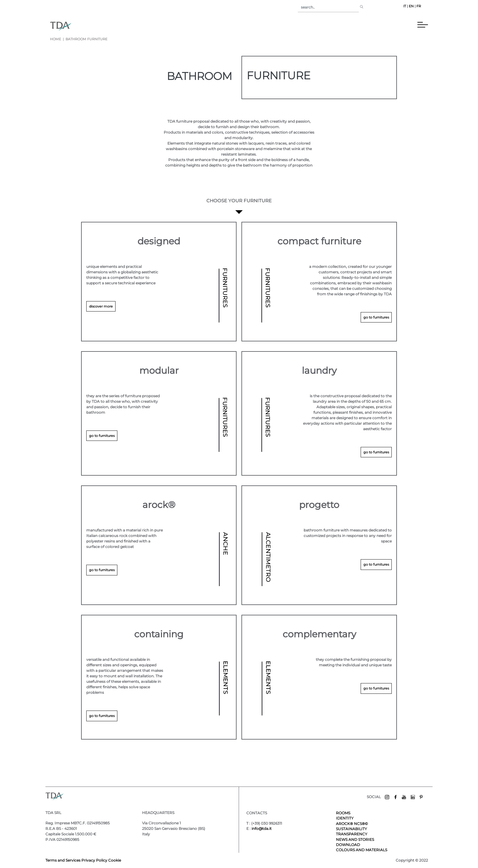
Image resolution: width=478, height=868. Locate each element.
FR (419, 6)
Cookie (115, 860)
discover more (101, 306)
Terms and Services (63, 860)
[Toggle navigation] (80, 26)
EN (411, 6)
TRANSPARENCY (352, 834)
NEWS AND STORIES (355, 839)
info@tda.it (262, 828)
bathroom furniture (86, 39)
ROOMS (343, 813)
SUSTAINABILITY (351, 829)
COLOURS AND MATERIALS (362, 850)
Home (55, 39)
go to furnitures (376, 317)
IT (405, 6)
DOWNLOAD (348, 845)
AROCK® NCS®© (352, 824)
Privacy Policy (94, 860)
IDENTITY (345, 818)
